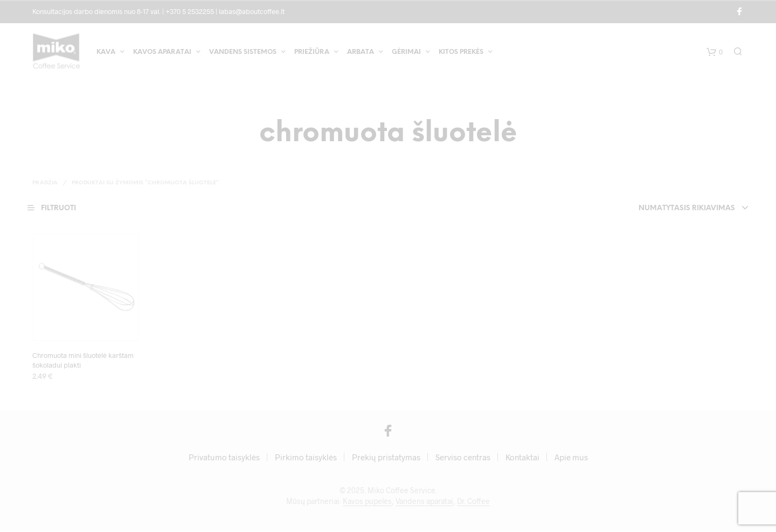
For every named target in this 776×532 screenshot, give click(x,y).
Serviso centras (463, 458)
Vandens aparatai (424, 502)
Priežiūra (312, 53)
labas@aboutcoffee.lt (252, 11)
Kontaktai (522, 458)
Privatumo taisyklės (224, 458)
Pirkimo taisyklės (306, 458)
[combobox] (673, 209)
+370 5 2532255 (190, 11)
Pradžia (45, 183)
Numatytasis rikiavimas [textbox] (687, 208)
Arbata (361, 53)
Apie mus (571, 458)
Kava (106, 53)
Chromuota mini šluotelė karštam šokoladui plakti (83, 360)
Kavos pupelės (367, 502)
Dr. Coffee (473, 502)
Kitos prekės (461, 53)
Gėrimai (406, 53)
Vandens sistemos (243, 53)
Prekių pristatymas (386, 458)
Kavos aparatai (162, 53)
